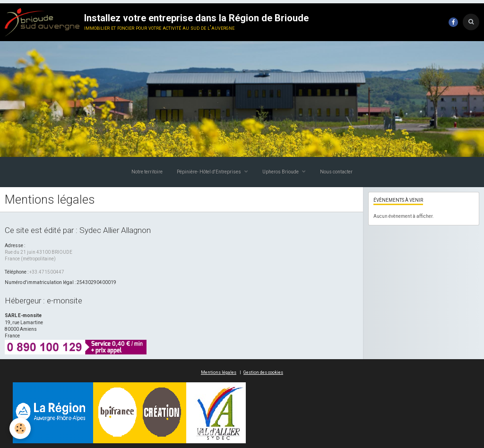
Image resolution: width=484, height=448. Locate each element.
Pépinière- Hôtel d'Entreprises (209, 172)
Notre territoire (147, 172)
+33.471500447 (47, 272)
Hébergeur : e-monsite (43, 301)
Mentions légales (219, 372)
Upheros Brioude (281, 172)
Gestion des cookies (263, 372)
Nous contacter (336, 172)
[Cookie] (20, 428)
